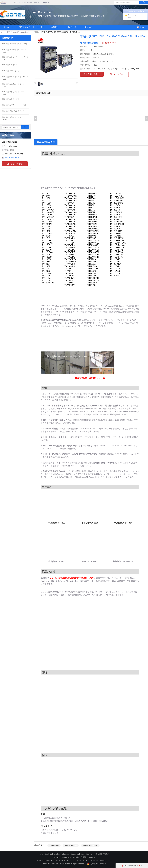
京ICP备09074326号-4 (97, 864)
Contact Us (75, 854)
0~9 (110, 860)
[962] (13, 93)
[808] (15, 78)
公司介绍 (97, 854)
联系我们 (106, 854)
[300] (13, 111)
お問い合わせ (71, 27)
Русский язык (66, 857)
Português (92, 857)
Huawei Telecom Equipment (23, 32)
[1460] (14, 44)
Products (48, 854)
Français (56, 857)
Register (46, 3)
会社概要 (41, 27)
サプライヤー (27, 3)
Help (82, 854)
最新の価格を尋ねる (91, 43)
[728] (11, 71)
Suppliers (57, 854)
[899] (13, 85)
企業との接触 (15, 164)
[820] (15, 58)
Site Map (89, 854)
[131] (10, 99)
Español (76, 857)
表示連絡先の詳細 (12, 158)
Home (41, 854)
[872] (10, 65)
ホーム (6, 27)
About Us (66, 854)
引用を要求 (88, 27)
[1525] (14, 118)
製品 (16, 3)
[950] (14, 51)
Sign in (37, 3)
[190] (14, 105)
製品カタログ (23, 27)
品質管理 (55, 27)
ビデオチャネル (110, 43)
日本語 (141, 27)
